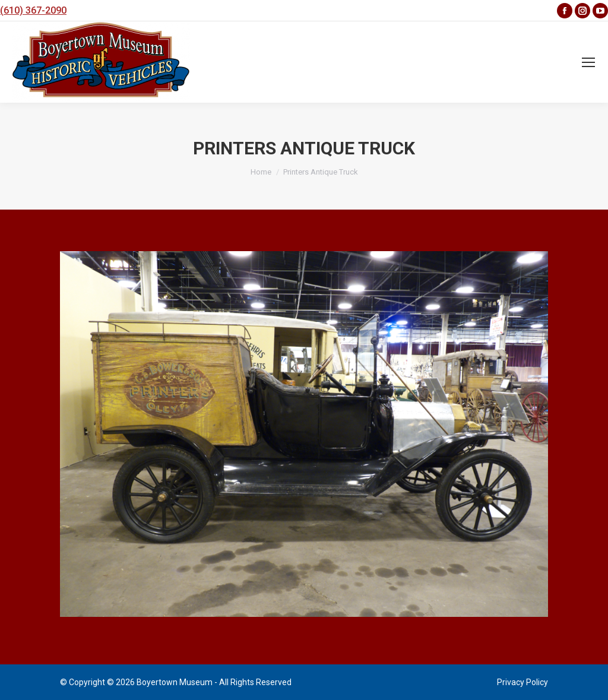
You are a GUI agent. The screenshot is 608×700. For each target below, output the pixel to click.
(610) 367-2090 (33, 10)
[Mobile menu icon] (588, 62)
